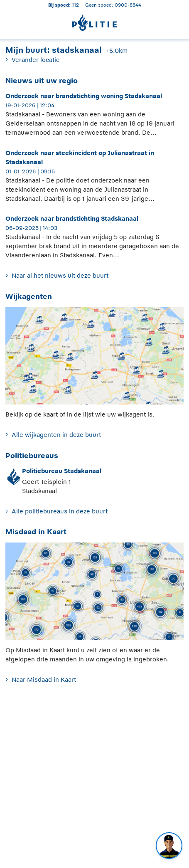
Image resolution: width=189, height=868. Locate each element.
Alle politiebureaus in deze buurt (60, 511)
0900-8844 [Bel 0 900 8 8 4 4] (128, 5)
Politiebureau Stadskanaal (62, 471)
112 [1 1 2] (75, 5)
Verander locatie (36, 60)
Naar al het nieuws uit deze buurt (60, 275)
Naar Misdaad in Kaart (44, 679)
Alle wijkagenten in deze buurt (56, 435)
